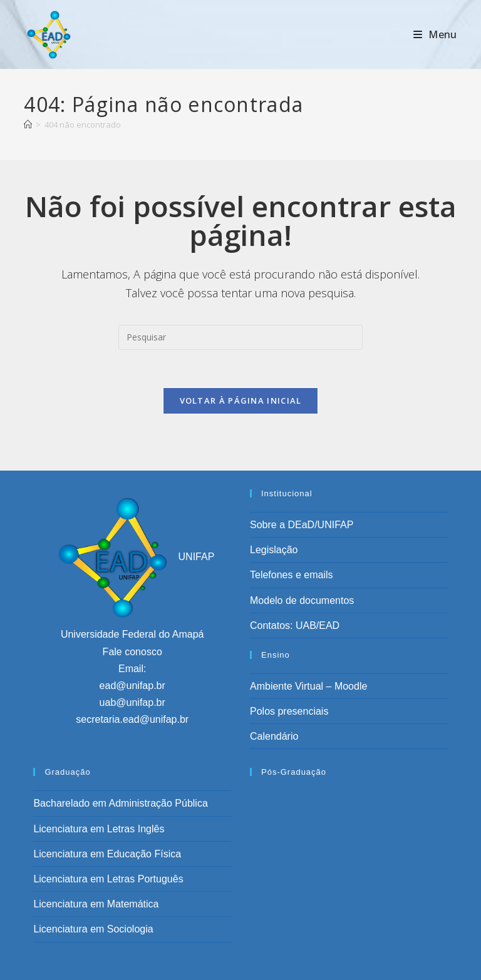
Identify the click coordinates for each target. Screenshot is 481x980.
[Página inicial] (28, 125)
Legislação (274, 550)
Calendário (274, 736)
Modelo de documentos (302, 600)
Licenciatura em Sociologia (93, 929)
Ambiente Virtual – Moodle (308, 686)
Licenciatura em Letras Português (108, 879)
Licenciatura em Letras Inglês (99, 829)
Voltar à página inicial (241, 401)
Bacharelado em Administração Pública (120, 803)
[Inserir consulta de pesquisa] (240, 337)
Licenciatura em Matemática (96, 904)
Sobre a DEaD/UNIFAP (302, 525)
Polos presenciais (289, 711)
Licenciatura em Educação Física (107, 854)
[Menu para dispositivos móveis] (435, 34)
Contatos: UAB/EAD (295, 625)
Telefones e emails (292, 575)
